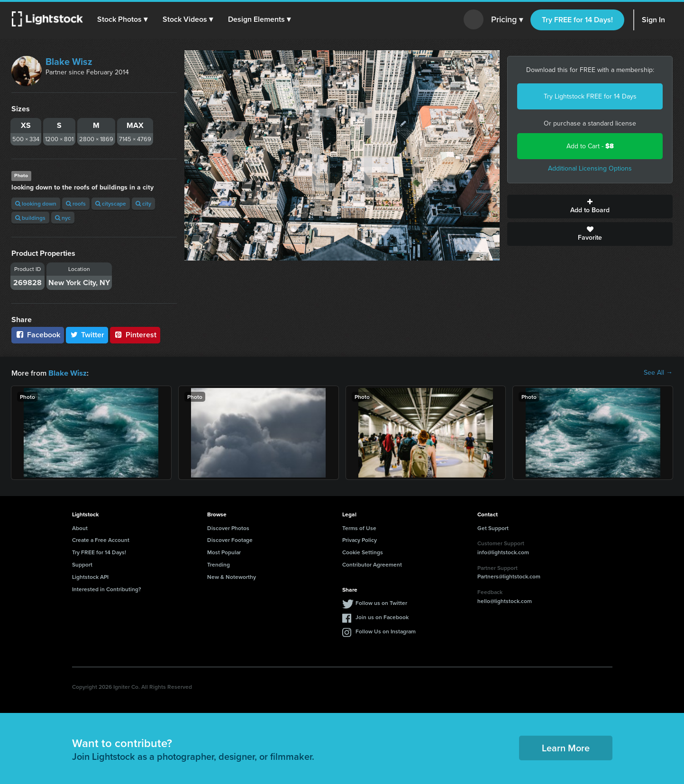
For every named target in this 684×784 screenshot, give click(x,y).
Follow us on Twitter (381, 602)
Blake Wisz (69, 62)
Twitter (87, 335)
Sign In (653, 20)
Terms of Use (359, 527)
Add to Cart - (590, 146)
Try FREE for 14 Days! (577, 20)
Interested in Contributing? (107, 589)
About (80, 527)
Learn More (566, 747)
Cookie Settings (363, 552)
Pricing (507, 20)
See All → (658, 373)
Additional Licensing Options (590, 168)
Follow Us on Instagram (386, 631)
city (143, 203)
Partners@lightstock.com (509, 576)
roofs (76, 203)
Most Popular (224, 552)
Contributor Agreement (372, 564)
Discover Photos (228, 527)
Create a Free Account (101, 539)
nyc (63, 218)
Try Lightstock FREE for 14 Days (590, 96)
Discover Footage (230, 539)
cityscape (111, 203)
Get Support (493, 527)
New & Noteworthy (232, 576)
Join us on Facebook (382, 617)
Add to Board (590, 207)
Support (82, 564)
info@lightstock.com (503, 552)
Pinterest (135, 335)
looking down (36, 203)
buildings (30, 218)
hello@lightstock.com (505, 600)
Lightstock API (90, 576)
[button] (123, 19)
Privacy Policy (360, 539)
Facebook (38, 335)
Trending (219, 564)
